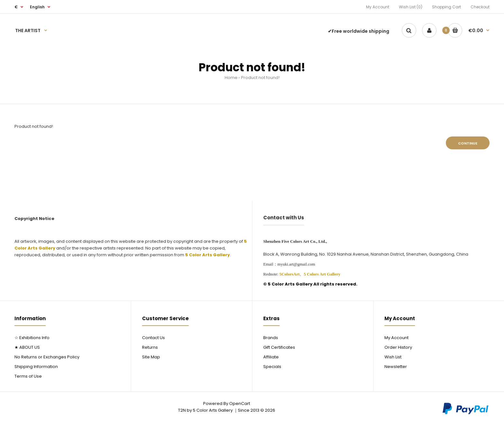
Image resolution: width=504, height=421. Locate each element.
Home (231, 78)
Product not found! (260, 78)
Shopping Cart (446, 7)
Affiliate (271, 357)
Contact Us (153, 338)
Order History (398, 347)
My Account (378, 7)
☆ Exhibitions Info (32, 338)
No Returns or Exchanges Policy (47, 357)
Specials (272, 367)
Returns (150, 347)
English (37, 7)
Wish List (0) (411, 7)
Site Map (151, 357)
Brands (271, 338)
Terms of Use (28, 376)
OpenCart (240, 403)
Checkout (480, 7)
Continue (468, 143)
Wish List (393, 357)
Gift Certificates (279, 347)
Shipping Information (36, 367)
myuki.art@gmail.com (296, 264)
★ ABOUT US (27, 347)
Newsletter (396, 367)
